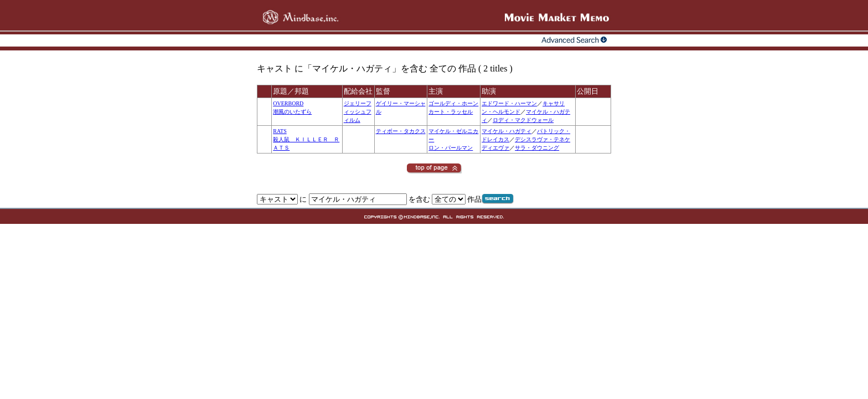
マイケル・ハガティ (507, 131)
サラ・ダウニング (537, 148)
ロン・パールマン (451, 148)
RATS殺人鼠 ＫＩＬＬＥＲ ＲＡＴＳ (306, 139)
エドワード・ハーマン (509, 103)
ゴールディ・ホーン (453, 103)
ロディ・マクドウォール (523, 120)
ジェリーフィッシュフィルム (358, 112)
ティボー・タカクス (401, 131)
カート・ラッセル (451, 112)
